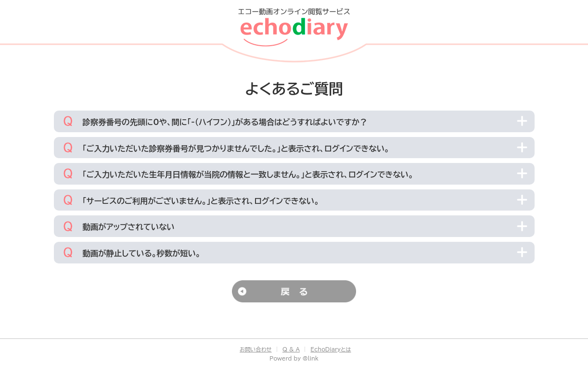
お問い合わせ (256, 349)
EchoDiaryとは (331, 349)
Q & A (291, 349)
